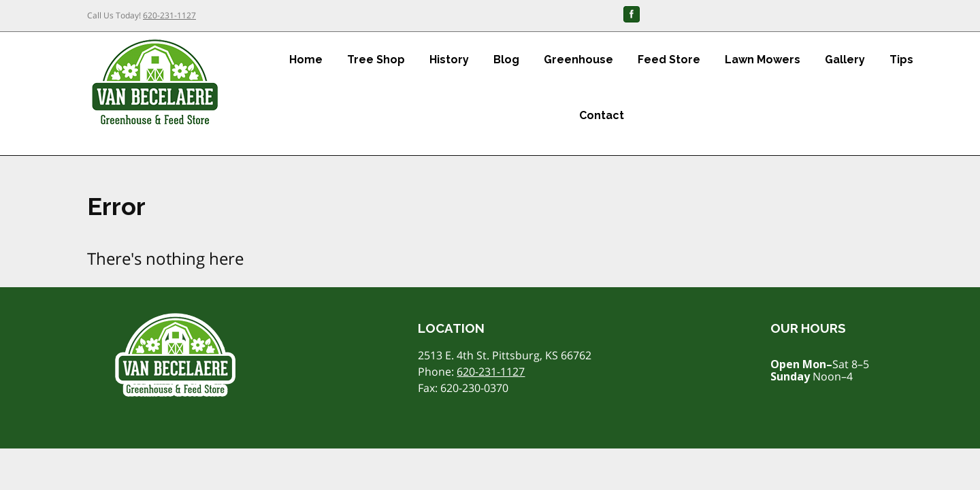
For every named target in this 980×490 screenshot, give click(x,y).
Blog (506, 60)
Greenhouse (578, 60)
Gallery (845, 60)
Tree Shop (376, 60)
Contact (602, 115)
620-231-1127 (169, 15)
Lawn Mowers (763, 60)
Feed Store (669, 60)
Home (306, 60)
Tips (901, 60)
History (449, 60)
